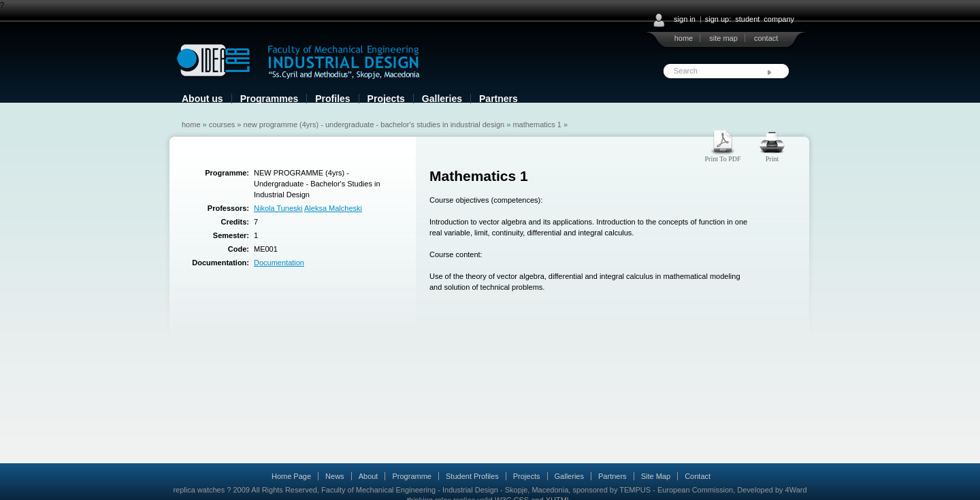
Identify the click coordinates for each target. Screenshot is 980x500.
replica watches (199, 490)
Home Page (291, 476)
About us (202, 99)
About (369, 476)
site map (723, 38)
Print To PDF (722, 159)
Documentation (279, 263)
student (747, 19)
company (779, 19)
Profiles (332, 99)
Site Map (656, 476)
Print (772, 159)
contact (766, 38)
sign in (685, 19)
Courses (222, 124)
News (335, 476)
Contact (698, 476)
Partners (499, 99)
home (684, 38)
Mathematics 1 (537, 124)
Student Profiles (472, 476)
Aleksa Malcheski (333, 208)
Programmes (269, 99)
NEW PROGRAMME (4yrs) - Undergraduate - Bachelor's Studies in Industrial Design (374, 124)
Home (191, 124)
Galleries (442, 99)
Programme (411, 476)
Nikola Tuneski (278, 208)
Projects (386, 99)
